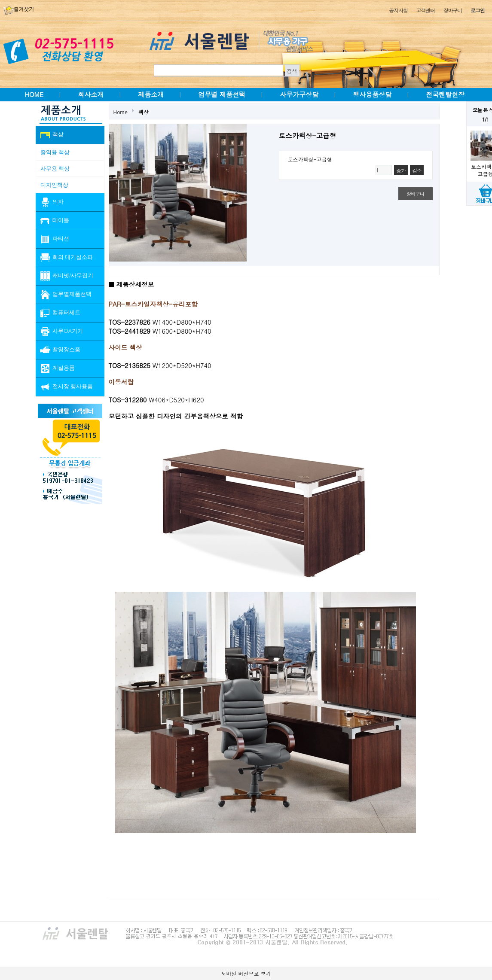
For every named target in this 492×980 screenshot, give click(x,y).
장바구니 (453, 10)
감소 (417, 170)
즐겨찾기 (19, 9)
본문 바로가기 (0, 0)
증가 (401, 170)
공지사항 (398, 10)
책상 (144, 112)
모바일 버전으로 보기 (246, 973)
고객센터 (426, 10)
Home (121, 112)
